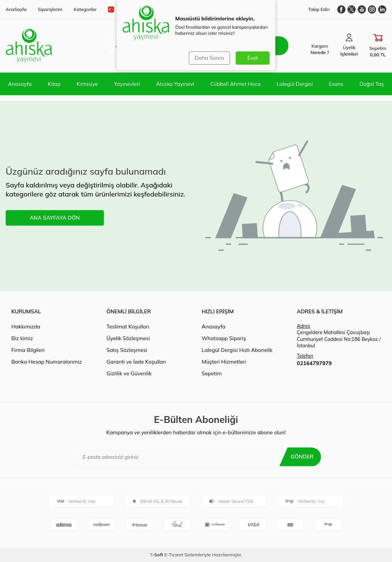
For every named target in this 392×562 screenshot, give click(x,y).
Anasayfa (20, 84)
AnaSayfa (16, 9)
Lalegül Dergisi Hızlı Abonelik (237, 350)
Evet (253, 58)
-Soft (157, 555)
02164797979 (314, 363)
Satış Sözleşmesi (127, 350)
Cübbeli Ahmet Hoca (235, 84)
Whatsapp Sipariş (224, 338)
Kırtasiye (87, 84)
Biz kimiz (22, 338)
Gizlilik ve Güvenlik (129, 373)
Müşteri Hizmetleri (224, 362)
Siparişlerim (50, 9)
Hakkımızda (26, 327)
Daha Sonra (209, 58)
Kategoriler (85, 9)
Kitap (54, 84)
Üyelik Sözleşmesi (128, 338)
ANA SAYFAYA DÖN (55, 218)
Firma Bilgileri (28, 350)
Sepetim (212, 373)
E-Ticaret (174, 555)
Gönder (302, 457)
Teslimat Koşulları (128, 327)
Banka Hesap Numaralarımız (47, 362)
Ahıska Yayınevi (175, 84)
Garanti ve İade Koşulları (136, 362)
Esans (336, 84)
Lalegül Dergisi (295, 84)
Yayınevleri (127, 84)
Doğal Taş (372, 84)
